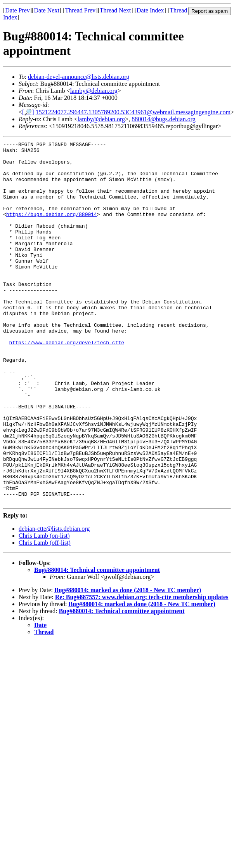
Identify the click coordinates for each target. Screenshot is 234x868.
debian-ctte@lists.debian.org (54, 601)
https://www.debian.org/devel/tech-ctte (67, 383)
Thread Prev (80, 10)
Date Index (150, 10)
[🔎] (28, 112)
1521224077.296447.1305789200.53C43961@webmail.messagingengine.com (133, 112)
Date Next (47, 10)
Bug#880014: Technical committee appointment (97, 642)
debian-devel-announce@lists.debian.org (79, 77)
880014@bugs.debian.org (164, 119)
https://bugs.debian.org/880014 (52, 229)
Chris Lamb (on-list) (44, 608)
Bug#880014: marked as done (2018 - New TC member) (128, 662)
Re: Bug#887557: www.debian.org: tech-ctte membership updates (142, 669)
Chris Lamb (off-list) (45, 615)
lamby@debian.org (94, 91)
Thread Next (115, 10)
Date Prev (17, 10)
